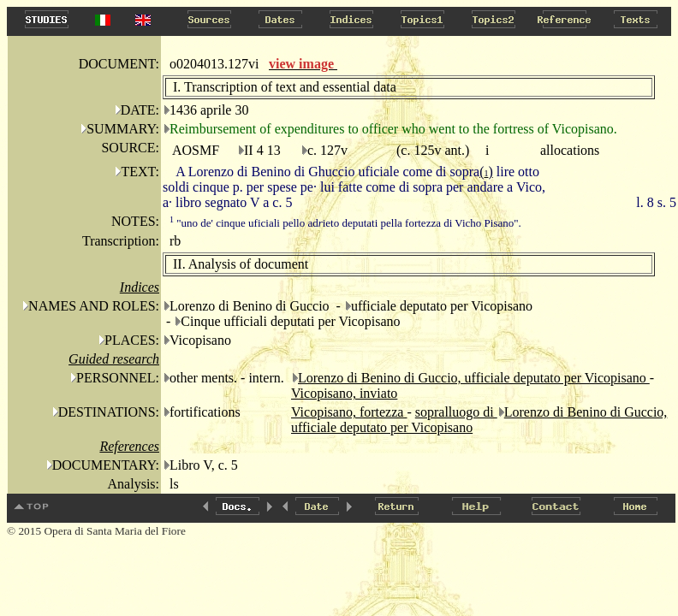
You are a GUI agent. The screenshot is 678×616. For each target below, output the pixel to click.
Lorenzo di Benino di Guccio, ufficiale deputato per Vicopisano (474, 378)
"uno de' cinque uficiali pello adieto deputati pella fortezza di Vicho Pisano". (345, 223)
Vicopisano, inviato (344, 393)
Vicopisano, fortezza (349, 412)
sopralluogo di (456, 412)
